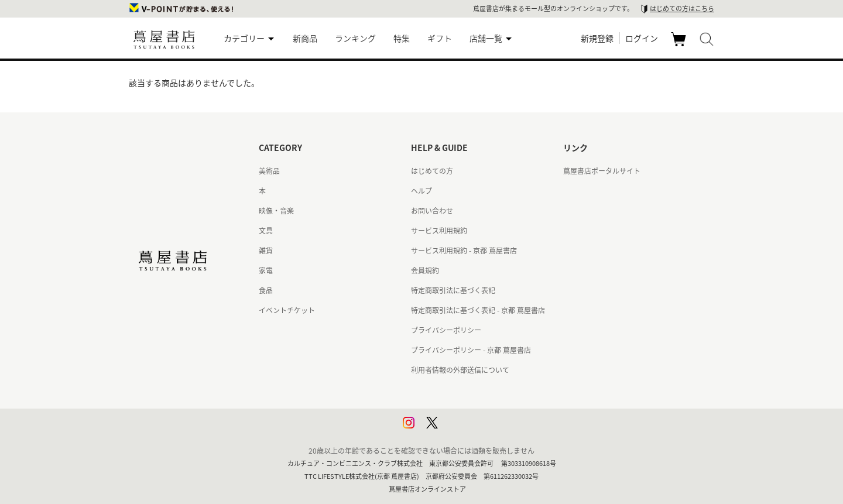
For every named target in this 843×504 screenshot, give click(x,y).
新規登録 (597, 38)
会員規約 (425, 270)
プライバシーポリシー (446, 330)
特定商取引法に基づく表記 (453, 290)
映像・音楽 (276, 211)
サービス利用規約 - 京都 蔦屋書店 (464, 251)
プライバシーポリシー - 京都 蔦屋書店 (471, 350)
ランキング (355, 38)
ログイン (642, 38)
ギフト (440, 38)
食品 (266, 290)
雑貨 (266, 251)
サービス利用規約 (439, 231)
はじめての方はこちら (682, 8)
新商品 (305, 38)
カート (680, 46)
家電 (266, 270)
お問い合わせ (432, 211)
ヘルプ (421, 191)
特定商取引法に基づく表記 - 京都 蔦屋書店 (478, 310)
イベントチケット (287, 310)
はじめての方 (432, 171)
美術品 (269, 171)
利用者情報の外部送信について (460, 370)
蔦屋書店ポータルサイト (602, 171)
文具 (266, 231)
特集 (402, 38)
